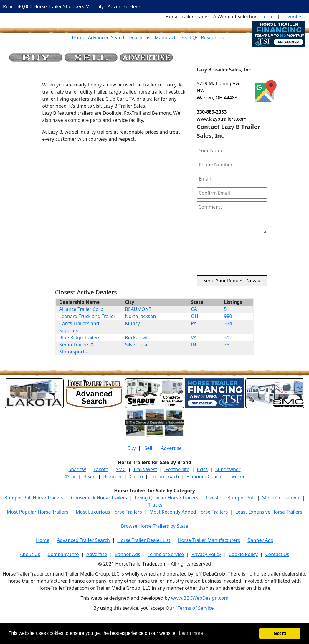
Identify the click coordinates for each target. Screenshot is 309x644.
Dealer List (140, 37)
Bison (90, 476)
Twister (237, 476)
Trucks (155, 505)
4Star (70, 476)
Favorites (293, 17)
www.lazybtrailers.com (222, 119)
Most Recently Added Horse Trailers (189, 512)
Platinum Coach (204, 476)
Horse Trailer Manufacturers (209, 540)
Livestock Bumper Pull (230, 498)
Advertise (171, 448)
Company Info (63, 554)
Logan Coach (165, 476)
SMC (121, 469)
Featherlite (177, 469)
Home (79, 37)
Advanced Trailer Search (83, 540)
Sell (148, 448)
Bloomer (113, 476)
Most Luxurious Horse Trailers (109, 512)
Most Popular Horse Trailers (38, 512)
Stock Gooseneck (281, 498)
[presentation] (232, 257)
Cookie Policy (243, 554)
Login (267, 17)
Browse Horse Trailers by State (155, 526)
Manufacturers (171, 37)
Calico (136, 476)
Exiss (202, 469)
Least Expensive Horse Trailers (269, 512)
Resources (212, 37)
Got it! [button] (280, 633)
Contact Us (277, 554)
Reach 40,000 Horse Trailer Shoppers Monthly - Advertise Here (72, 6)
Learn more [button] (191, 633)
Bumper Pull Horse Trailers (34, 498)
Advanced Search (107, 37)
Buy (131, 448)
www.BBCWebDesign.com (200, 598)
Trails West (145, 469)
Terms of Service (166, 554)
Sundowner (228, 469)
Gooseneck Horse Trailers (99, 498)
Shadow (77, 469)
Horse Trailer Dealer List (144, 540)
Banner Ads (260, 540)
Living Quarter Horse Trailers (166, 498)
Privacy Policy (206, 554)
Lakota (101, 469)
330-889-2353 (212, 112)
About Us (30, 554)
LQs (194, 37)
